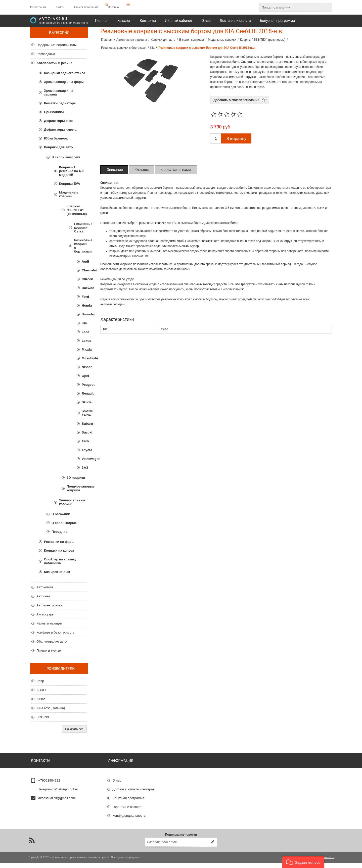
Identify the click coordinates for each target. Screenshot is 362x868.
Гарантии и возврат (127, 805)
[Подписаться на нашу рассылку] (176, 847)
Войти (60, 7)
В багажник (61, 514)
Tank (84, 441)
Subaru (84, 424)
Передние (59, 532)
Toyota (84, 450)
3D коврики (76, 478)
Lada (84, 332)
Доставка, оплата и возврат (133, 787)
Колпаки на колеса (59, 550)
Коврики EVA (70, 184)
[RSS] (32, 846)
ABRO (41, 690)
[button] (303, 862)
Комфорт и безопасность (55, 632)
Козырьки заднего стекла (65, 73)
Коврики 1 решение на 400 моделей (72, 171)
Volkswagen (84, 459)
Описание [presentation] (115, 170)
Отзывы (118, 822)
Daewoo (84, 288)
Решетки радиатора (60, 103)
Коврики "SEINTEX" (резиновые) (77, 210)
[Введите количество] (216, 138)
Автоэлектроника (49, 605)
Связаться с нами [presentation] (176, 170)
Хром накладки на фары (64, 82)
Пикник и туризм (49, 650)
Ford (84, 297)
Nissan (84, 367)
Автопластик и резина (54, 63)
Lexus (84, 341)
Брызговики (54, 112)
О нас (117, 778)
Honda (84, 305)
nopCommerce (325, 862)
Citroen (84, 279)
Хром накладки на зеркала (59, 92)
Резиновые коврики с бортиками (80, 246)
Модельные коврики (69, 194)
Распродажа (46, 54)
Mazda (84, 349)
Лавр (40, 681)
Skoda (84, 402)
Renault (84, 393)
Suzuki (84, 432)
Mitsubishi (84, 358)
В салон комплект (66, 157)
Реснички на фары (59, 542)
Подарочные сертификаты (56, 45)
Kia (84, 323)
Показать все (74, 729)
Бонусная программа (128, 796)
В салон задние (64, 523)
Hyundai (84, 314)
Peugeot (84, 385)
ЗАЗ (84, 468)
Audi (84, 261)
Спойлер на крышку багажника (60, 561)
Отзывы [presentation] (142, 170)
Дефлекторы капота (60, 130)
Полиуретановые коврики (77, 488)
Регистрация (38, 7)
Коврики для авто (58, 147)
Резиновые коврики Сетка (80, 228)
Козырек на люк (57, 572)
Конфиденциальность (129, 814)
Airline (41, 699)
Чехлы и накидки (49, 623)
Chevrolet (84, 270)
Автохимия (45, 587)
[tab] (115, 170)
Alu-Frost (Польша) (51, 708)
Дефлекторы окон (59, 121)
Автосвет (43, 596)
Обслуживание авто (52, 641)
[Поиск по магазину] (291, 7)
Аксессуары (45, 614)
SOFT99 (43, 717)
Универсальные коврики (72, 502)
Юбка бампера (56, 138)
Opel (84, 376)
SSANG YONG (84, 413)
